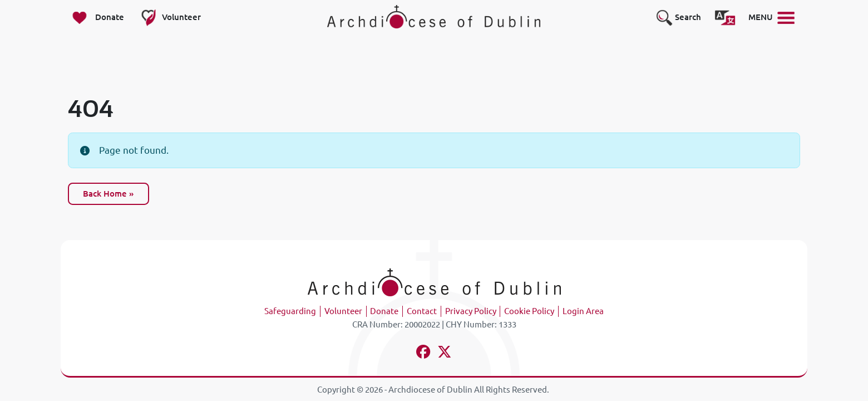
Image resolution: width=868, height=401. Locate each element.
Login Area (583, 311)
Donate (384, 311)
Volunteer (343, 311)
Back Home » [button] (108, 194)
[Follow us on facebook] (424, 353)
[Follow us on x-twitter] (445, 353)
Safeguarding (290, 311)
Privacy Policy (471, 311)
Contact (422, 311)
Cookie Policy (529, 311)
